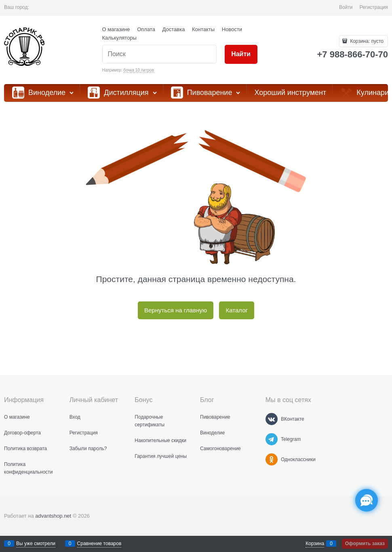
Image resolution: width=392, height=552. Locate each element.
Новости (232, 29)
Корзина (315, 544)
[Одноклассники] (272, 459)
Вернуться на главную (176, 310)
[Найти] (241, 54)
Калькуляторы (119, 38)
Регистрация (374, 7)
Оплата (146, 29)
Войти (346, 7)
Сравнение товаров (99, 544)
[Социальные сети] (367, 500)
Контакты (203, 29)
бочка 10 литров (139, 70)
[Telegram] (272, 439)
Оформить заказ (365, 544)
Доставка (174, 29)
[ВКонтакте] (272, 419)
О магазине (116, 29)
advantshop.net (53, 516)
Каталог (237, 310)
